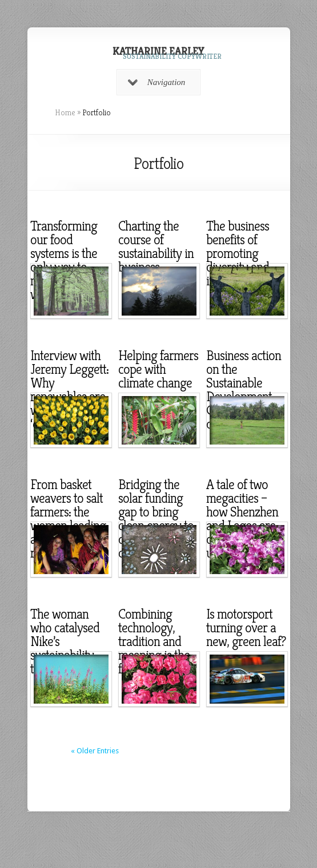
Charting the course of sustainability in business (156, 247)
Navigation (157, 82)
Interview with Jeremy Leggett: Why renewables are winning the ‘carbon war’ (69, 390)
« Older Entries (95, 751)
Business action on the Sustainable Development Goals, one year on (244, 390)
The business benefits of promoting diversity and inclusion (238, 253)
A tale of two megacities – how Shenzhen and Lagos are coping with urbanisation (242, 519)
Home (65, 112)
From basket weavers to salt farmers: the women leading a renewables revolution (68, 519)
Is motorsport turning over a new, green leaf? (246, 628)
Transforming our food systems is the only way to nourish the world (64, 260)
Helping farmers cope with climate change (158, 369)
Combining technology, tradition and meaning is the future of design (157, 641)
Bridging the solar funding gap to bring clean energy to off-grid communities (156, 519)
